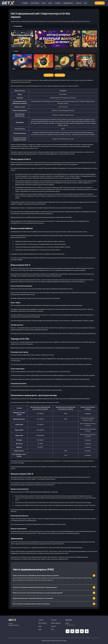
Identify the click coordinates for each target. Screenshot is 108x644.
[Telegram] (68, 631)
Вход (44, 3)
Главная (25, 3)
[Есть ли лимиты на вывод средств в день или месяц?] (54, 604)
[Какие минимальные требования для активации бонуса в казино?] (54, 576)
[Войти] (49, 75)
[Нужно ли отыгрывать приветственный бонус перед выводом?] (54, 587)
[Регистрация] (60, 75)
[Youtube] (77, 631)
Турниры (58, 3)
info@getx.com (70, 625)
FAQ (85, 3)
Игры (50, 3)
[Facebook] (72, 631)
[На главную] (12, 620)
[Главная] (8, 3)
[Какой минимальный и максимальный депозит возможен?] (54, 598)
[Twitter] (82, 631)
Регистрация (35, 3)
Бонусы (79, 3)
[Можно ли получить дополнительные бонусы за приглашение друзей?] (54, 593)
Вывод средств (68, 3)
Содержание (18, 26)
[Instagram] (87, 631)
